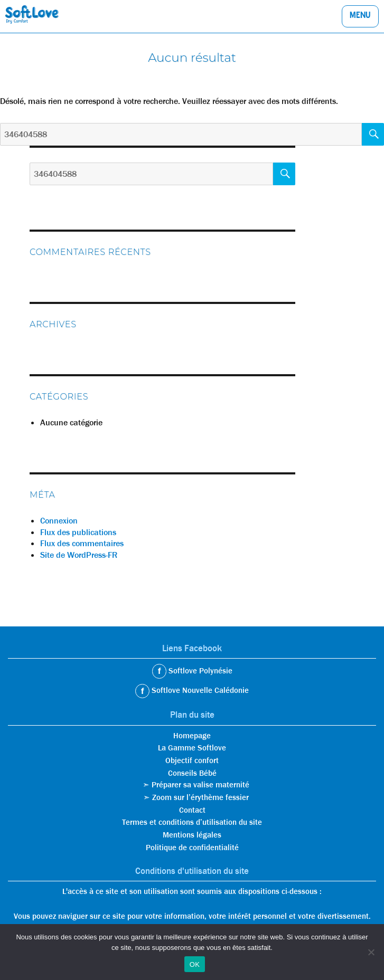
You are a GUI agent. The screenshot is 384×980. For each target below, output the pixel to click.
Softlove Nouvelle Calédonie (199, 690)
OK (195, 964)
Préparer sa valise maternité (200, 785)
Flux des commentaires (82, 543)
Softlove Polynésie (199, 671)
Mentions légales (192, 835)
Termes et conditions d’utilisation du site (192, 822)
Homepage (192, 736)
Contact (192, 810)
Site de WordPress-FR (79, 555)
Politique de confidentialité (192, 848)
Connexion (59, 521)
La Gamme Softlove (192, 748)
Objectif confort (192, 760)
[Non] (371, 952)
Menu (360, 17)
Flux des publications (78, 532)
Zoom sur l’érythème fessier (200, 797)
